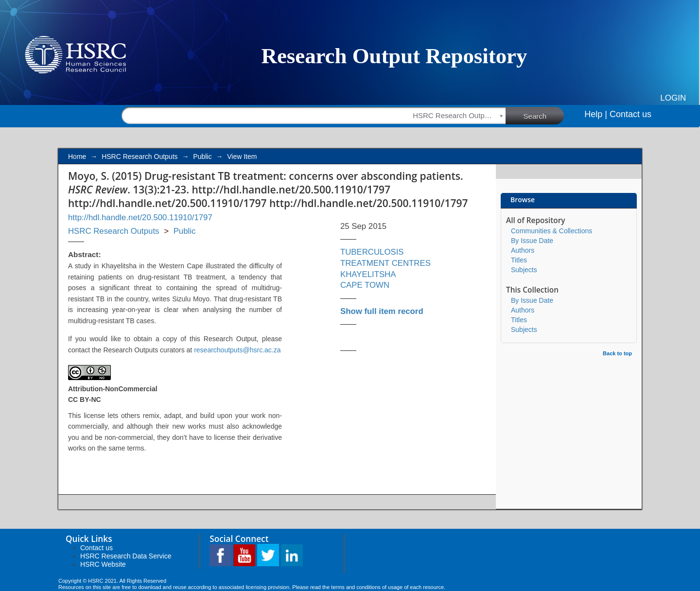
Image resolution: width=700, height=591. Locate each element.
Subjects (524, 270)
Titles (519, 260)
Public (202, 156)
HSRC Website (103, 564)
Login (673, 98)
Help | (596, 114)
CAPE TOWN (365, 285)
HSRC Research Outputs (140, 156)
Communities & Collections (551, 231)
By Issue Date (532, 241)
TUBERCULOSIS (372, 252)
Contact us (630, 114)
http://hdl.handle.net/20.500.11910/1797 (140, 217)
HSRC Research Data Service (126, 556)
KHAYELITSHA (368, 274)
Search (544, 115)
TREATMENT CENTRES (385, 263)
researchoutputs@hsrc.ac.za (237, 350)
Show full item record (382, 311)
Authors (523, 250)
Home (77, 156)
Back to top (617, 353)
